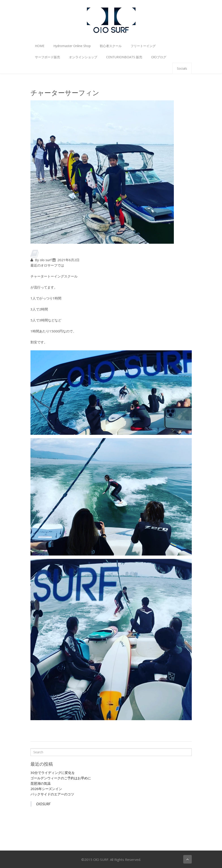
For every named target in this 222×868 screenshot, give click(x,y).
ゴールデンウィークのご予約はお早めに (61, 778)
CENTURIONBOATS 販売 (124, 57)
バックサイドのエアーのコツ (52, 794)
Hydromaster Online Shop (72, 46)
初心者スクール (111, 46)
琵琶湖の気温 (41, 783)
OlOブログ (159, 57)
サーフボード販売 (47, 57)
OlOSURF (43, 804)
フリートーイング (143, 46)
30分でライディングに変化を (53, 773)
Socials (182, 68)
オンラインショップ (83, 57)
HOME (40, 46)
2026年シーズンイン (46, 789)
